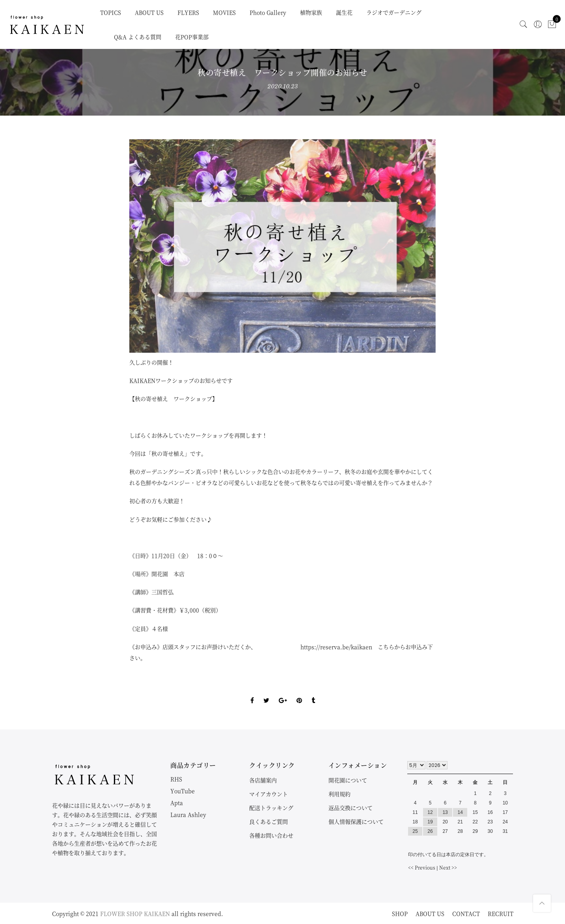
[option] (282, 246)
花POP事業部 (192, 37)
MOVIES (224, 12)
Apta (177, 802)
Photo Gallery (268, 12)
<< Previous (422, 867)
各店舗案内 (263, 780)
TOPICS (111, 12)
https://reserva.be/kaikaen (336, 647)
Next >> (448, 867)
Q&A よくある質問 (138, 37)
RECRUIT (501, 913)
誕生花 (344, 12)
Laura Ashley (188, 814)
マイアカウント (269, 794)
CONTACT (466, 913)
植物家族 (311, 12)
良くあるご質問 (269, 821)
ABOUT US (149, 12)
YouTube (183, 791)
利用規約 (339, 794)
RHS (176, 779)
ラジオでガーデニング (394, 12)
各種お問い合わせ (271, 835)
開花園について (348, 780)
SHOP (400, 913)
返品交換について (351, 808)
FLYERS (188, 12)
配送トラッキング (271, 808)
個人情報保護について (356, 821)
